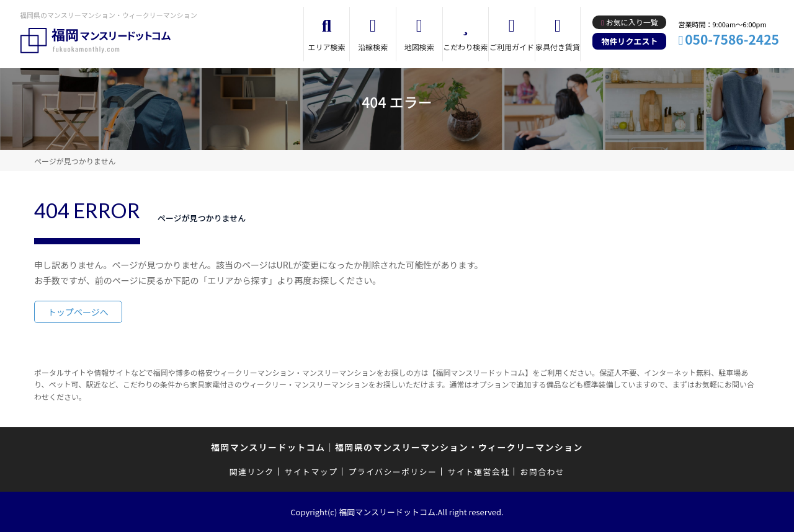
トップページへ (78, 312)
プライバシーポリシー (392, 472)
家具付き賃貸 (558, 47)
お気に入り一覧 (632, 22)
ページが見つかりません (75, 161)
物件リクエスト (629, 41)
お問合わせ (543, 472)
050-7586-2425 (732, 39)
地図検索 (419, 47)
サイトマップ (311, 472)
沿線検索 (373, 47)
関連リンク (252, 472)
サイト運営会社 (478, 472)
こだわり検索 (465, 47)
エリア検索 (327, 47)
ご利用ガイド (512, 47)
